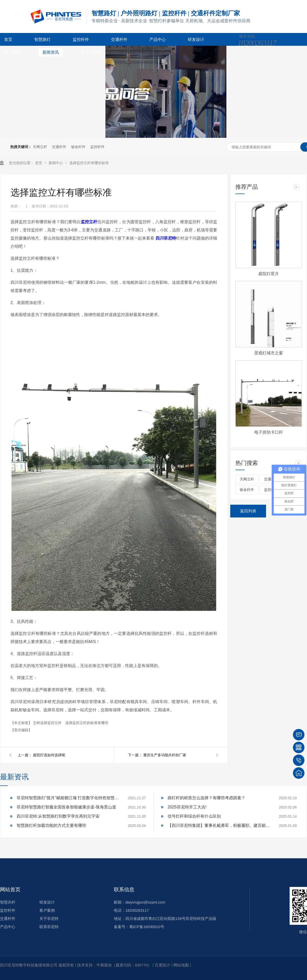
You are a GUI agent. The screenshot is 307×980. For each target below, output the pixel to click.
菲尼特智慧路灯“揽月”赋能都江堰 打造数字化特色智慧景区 (68, 798)
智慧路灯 (42, 40)
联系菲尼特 (49, 927)
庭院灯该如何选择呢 (49, 755)
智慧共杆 (8, 902)
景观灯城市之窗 (269, 353)
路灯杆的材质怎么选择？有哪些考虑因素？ (206, 798)
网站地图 (181, 965)
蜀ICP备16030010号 (147, 927)
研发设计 (196, 40)
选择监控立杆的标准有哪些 (87, 723)
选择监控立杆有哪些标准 (89, 163)
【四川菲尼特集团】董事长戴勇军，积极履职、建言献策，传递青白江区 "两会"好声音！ (219, 825)
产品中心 (158, 40)
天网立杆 (40, 147)
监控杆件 (81, 40)
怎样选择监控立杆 (48, 723)
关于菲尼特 (91, 52)
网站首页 (10, 889)
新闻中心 (56, 163)
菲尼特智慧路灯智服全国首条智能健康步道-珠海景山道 (66, 807)
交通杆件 (119, 40)
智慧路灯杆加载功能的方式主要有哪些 (51, 825)
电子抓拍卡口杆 (269, 432)
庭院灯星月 (269, 274)
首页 (8, 40)
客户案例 (12, 52)
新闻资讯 (51, 52)
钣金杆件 (78, 147)
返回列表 (248, 511)
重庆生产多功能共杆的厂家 (165, 755)
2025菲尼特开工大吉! (187, 807)
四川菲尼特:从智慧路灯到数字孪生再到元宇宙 (58, 816)
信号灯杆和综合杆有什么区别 (194, 816)
